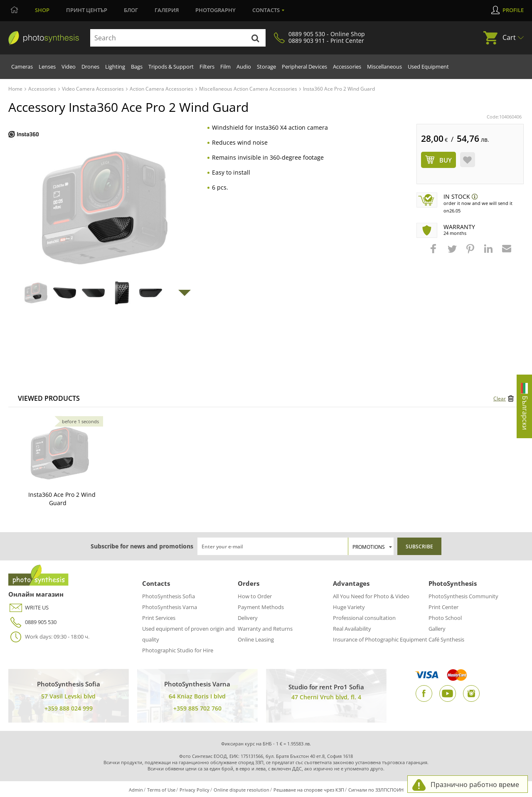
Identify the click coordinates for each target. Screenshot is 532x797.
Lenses (47, 67)
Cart (509, 37)
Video (69, 67)
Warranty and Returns (265, 629)
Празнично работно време (475, 785)
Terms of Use (161, 790)
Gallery (437, 629)
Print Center (443, 607)
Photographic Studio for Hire (178, 650)
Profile (513, 10)
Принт (87, 10)
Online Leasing (256, 639)
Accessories (347, 67)
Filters (207, 67)
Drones (90, 67)
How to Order (255, 596)
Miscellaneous (384, 67)
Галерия (167, 10)
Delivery (248, 618)
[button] (434, 253)
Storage (266, 67)
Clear (500, 398)
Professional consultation (364, 618)
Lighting (115, 67)
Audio (244, 67)
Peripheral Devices (304, 67)
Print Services (159, 618)
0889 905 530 (32, 622)
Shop (42, 10)
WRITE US (28, 608)
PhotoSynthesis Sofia (169, 596)
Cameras (22, 67)
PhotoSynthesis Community (463, 596)
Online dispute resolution (241, 790)
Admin (136, 790)
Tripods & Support (171, 67)
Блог (131, 10)
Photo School (445, 618)
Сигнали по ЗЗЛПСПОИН (376, 790)
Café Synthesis (446, 639)
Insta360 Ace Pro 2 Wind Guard (62, 499)
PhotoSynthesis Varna (170, 607)
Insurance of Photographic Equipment (380, 639)
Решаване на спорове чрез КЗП (309, 790)
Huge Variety (349, 607)
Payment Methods (261, 607)
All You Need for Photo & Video (371, 596)
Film (225, 67)
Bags (137, 67)
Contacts (266, 10)
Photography (216, 10)
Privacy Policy (195, 790)
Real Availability (352, 629)
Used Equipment (428, 67)
